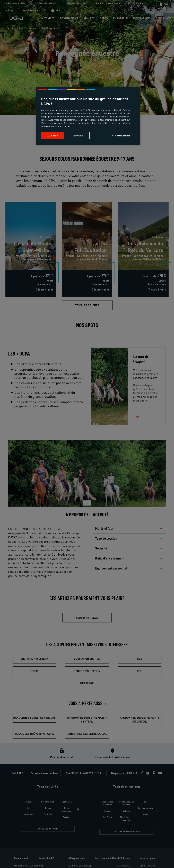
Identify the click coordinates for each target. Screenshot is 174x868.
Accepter (53, 136)
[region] (88, 116)
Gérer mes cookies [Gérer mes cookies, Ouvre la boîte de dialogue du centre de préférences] (121, 136)
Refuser (78, 136)
